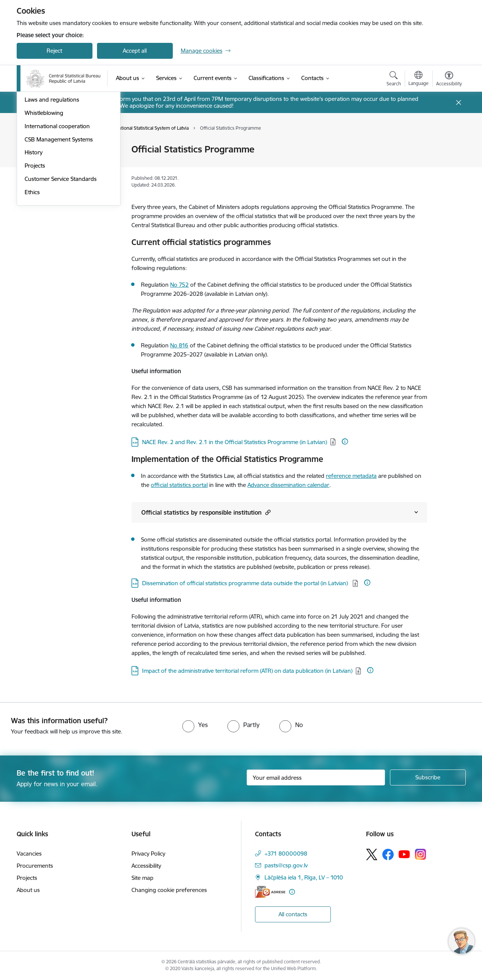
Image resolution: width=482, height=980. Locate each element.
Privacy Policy (148, 854)
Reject (54, 51)
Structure (37, 163)
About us (28, 890)
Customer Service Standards (61, 282)
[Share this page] (447, 165)
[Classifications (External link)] (266, 78)
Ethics (32, 295)
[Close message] (458, 103)
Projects (35, 268)
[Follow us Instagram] (421, 854)
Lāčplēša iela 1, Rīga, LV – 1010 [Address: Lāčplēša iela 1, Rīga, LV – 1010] (304, 877)
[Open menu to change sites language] (419, 79)
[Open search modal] (394, 80)
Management (42, 150)
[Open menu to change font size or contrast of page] (449, 80)
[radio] (195, 725)
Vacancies (29, 854)
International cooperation (57, 229)
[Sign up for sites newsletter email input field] (316, 777)
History (34, 255)
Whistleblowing (44, 216)
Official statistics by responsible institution (206, 512)
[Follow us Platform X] (372, 854)
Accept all (135, 51)
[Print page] (447, 146)
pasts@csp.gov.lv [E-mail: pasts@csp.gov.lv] (286, 865)
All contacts (293, 914)
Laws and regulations (52, 203)
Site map (142, 878)
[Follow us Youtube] (404, 854)
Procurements (35, 866)
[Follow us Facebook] (388, 854)
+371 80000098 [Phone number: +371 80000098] (286, 854)
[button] (267, 512)
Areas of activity (45, 176)
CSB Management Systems (59, 242)
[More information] (345, 441)
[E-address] (270, 892)
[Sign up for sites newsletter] (428, 777)
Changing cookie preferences (169, 890)
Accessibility (146, 866)
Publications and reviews (56, 189)
